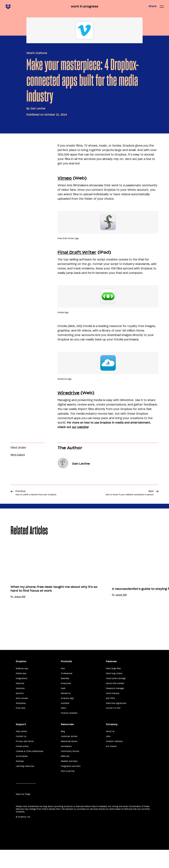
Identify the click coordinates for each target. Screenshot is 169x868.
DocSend (65, 721)
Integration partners (71, 784)
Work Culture (37, 53)
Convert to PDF (113, 726)
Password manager (115, 707)
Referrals (65, 774)
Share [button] (153, 6)
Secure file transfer (115, 702)
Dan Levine (38, 108)
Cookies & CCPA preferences (29, 769)
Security (20, 712)
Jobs (108, 755)
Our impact (111, 765)
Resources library (69, 760)
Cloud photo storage (116, 697)
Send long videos (114, 692)
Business (65, 697)
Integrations (22, 697)
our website (80, 427)
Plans (63, 726)
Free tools (21, 726)
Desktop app (22, 687)
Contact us (21, 755)
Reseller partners (69, 779)
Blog (63, 750)
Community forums (70, 769)
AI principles (22, 774)
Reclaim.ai (66, 712)
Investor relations (114, 760)
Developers (66, 765)
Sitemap (20, 779)
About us (110, 750)
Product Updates (69, 731)
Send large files (113, 687)
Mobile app (21, 692)
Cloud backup (113, 712)
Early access (22, 716)
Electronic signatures (116, 721)
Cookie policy (22, 765)
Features (20, 702)
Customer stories (69, 755)
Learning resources (25, 784)
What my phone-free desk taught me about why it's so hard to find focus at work (54, 625)
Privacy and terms (25, 760)
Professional (67, 692)
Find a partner (68, 789)
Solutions (20, 707)
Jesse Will (20, 633)
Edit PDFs (110, 716)
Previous (36, 493)
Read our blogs (23, 812)
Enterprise (66, 702)
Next (129, 493)
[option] (51, 597)
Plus (63, 687)
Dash (63, 707)
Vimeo (65, 178)
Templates (21, 721)
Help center (21, 750)
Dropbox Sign (67, 716)
